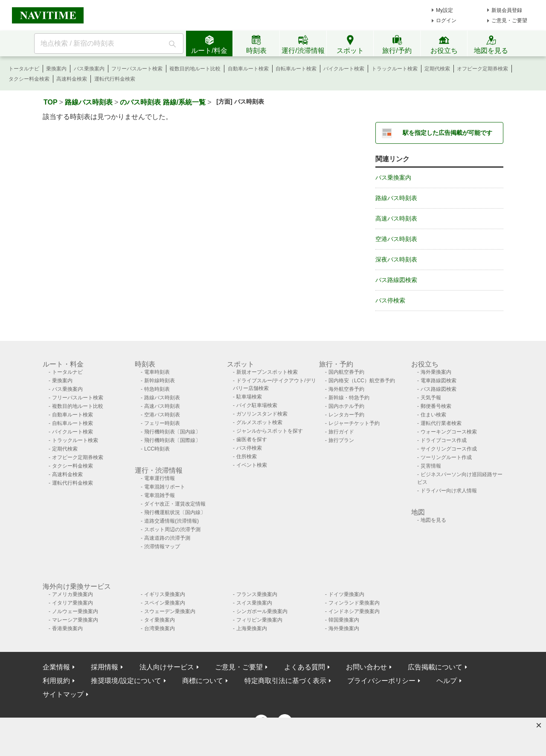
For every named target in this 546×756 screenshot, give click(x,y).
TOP (51, 102)
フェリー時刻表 (162, 423)
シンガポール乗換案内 (262, 611)
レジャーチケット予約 (354, 423)
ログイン (446, 20)
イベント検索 (252, 465)
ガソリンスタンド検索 (262, 414)
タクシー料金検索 (29, 79)
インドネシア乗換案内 (354, 611)
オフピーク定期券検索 (482, 69)
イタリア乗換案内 (73, 603)
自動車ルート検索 (248, 69)
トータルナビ (24, 69)
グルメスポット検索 (259, 422)
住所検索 (247, 457)
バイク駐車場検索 (257, 405)
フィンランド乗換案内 (354, 603)
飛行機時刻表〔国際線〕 (172, 440)
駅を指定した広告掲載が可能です (447, 133)
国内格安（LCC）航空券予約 (362, 381)
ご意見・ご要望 (509, 20)
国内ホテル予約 (346, 406)
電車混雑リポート (165, 487)
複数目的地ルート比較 (195, 69)
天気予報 (431, 398)
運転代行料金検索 (115, 79)
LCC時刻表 (157, 449)
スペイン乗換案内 (165, 603)
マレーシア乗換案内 (75, 620)
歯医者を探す (252, 439)
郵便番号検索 (436, 406)
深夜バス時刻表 (396, 259)
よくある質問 (305, 667)
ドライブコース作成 (444, 440)
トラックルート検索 (395, 69)
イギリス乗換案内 (165, 594)
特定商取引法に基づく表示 (285, 681)
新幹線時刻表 (160, 381)
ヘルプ (447, 681)
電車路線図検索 (439, 381)
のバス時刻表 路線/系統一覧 (163, 102)
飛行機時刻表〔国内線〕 (172, 432)
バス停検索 (390, 300)
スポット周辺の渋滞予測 (172, 529)
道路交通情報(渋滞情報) (171, 521)
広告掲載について (435, 667)
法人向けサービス (167, 667)
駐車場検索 (249, 397)
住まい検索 (433, 415)
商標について (203, 681)
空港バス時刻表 (396, 239)
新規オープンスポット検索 (267, 372)
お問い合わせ (366, 667)
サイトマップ (63, 694)
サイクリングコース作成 (449, 449)
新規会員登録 (507, 10)
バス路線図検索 (396, 280)
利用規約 (56, 681)
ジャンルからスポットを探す (270, 431)
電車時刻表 (157, 372)
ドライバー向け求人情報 (449, 491)
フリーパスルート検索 (137, 69)
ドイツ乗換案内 (346, 594)
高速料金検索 (72, 79)
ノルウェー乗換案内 (75, 611)
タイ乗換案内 (160, 620)
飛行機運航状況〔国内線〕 (175, 512)
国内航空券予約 (346, 372)
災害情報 (431, 466)
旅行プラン (341, 440)
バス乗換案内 (89, 69)
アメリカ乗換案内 (73, 594)
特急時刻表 (157, 389)
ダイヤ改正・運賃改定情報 (175, 504)
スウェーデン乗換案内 (170, 611)
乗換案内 (56, 69)
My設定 (444, 10)
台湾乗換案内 (160, 628)
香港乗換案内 (67, 628)
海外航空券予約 (346, 389)
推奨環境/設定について (126, 681)
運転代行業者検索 (441, 423)
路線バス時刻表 (89, 102)
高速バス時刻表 (396, 218)
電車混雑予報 (160, 495)
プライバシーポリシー (381, 681)
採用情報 (105, 667)
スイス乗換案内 (254, 603)
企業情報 (56, 667)
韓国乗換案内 (344, 620)
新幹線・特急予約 (349, 398)
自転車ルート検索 (296, 69)
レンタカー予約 (346, 415)
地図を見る (433, 520)
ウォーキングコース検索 (449, 432)
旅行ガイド (341, 432)
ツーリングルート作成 (446, 457)
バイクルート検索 (344, 69)
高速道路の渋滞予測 (167, 538)
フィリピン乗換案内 (259, 620)
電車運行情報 (160, 478)
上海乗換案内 (252, 628)
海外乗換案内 (436, 372)
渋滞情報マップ (162, 547)
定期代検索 (437, 69)
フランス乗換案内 (257, 594)
